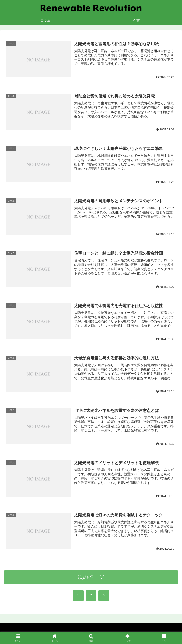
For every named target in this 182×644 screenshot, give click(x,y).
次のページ (91, 578)
